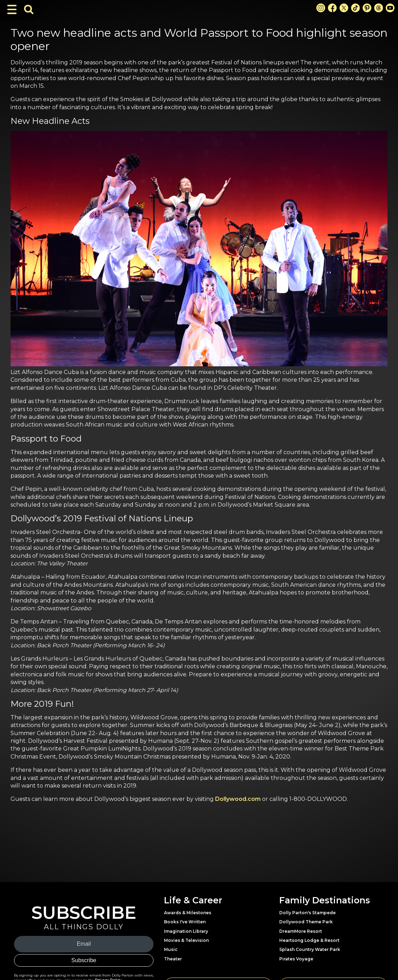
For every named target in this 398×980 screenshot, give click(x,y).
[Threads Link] (379, 8)
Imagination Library (186, 931)
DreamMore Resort (301, 931)
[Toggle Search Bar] (29, 9)
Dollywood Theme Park (306, 922)
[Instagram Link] (321, 8)
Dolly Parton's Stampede (307, 913)
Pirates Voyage (296, 959)
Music (171, 949)
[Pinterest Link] (367, 8)
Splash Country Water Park (310, 949)
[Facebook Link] (332, 8)
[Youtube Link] (390, 8)
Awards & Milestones (188, 913)
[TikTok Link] (355, 8)
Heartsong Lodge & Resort (309, 940)
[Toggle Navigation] (12, 9)
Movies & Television (186, 940)
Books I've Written (185, 922)
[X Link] (344, 8)
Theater (173, 959)
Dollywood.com (238, 799)
